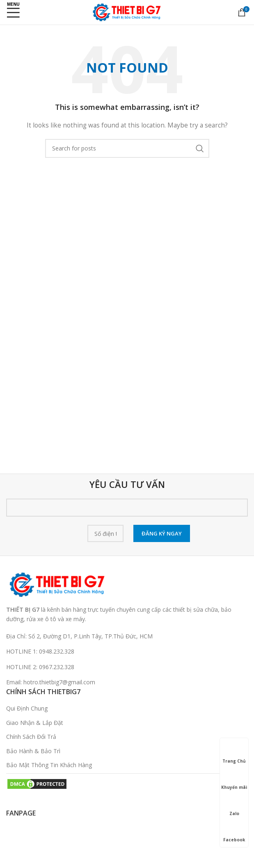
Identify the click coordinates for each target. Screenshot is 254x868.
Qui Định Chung (27, 708)
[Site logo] (127, 12)
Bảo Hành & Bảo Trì (33, 751)
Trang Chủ (234, 754)
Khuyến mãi (234, 780)
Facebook (234, 832)
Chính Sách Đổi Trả (31, 737)
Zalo (234, 806)
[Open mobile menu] (13, 12)
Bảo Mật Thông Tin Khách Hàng (49, 765)
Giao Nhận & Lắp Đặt (35, 723)
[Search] (127, 148)
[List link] (127, 652)
